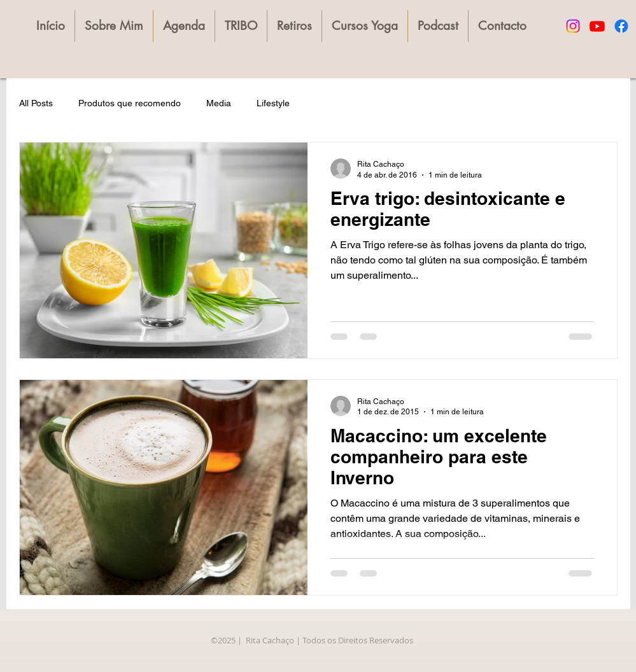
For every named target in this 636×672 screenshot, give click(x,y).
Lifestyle (273, 103)
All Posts (36, 103)
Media (219, 103)
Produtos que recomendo (130, 103)
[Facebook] (621, 26)
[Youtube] (597, 26)
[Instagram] (573, 26)
